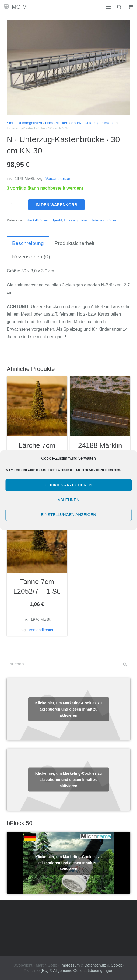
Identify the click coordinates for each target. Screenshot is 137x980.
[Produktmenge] (16, 205)
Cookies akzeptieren (69, 485)
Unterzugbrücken (99, 123)
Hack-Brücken (57, 123)
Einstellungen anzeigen (68, 515)
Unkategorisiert (30, 123)
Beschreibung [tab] (28, 243)
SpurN (77, 123)
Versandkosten (58, 179)
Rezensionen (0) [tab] (31, 257)
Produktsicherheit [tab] (74, 243)
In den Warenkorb (56, 205)
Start (11, 123)
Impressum (70, 965)
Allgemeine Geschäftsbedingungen (83, 971)
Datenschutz (95, 965)
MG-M (19, 7)
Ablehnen (68, 500)
